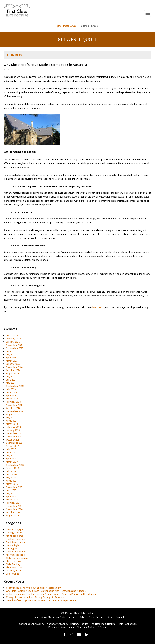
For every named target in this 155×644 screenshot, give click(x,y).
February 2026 (13, 339)
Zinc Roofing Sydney (57, 624)
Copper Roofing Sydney (32, 624)
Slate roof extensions (17, 558)
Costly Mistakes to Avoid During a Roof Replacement (34, 588)
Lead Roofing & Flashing (103, 624)
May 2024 (11, 383)
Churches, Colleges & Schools (93, 627)
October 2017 (13, 440)
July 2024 (11, 376)
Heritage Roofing (79, 624)
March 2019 (12, 399)
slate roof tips (13, 561)
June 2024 (11, 380)
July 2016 (11, 471)
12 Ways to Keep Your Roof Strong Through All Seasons (35, 597)
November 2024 (14, 367)
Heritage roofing (15, 533)
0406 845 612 (89, 26)
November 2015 (14, 487)
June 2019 (11, 392)
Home (36, 617)
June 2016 (11, 474)
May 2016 (11, 478)
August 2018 (12, 414)
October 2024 (13, 370)
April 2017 (11, 459)
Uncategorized (14, 570)
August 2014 (12, 515)
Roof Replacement (16, 542)
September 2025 (15, 348)
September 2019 (15, 386)
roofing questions (15, 555)
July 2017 (11, 449)
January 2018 (13, 430)
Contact (120, 617)
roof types (12, 548)
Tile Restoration (14, 567)
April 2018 (11, 421)
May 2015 (11, 493)
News (110, 617)
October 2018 (13, 408)
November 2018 (14, 405)
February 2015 (13, 503)
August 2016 (12, 468)
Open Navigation (148, 13)
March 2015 (12, 500)
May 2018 (11, 418)
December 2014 (14, 506)
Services (72, 617)
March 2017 (12, 462)
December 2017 (14, 433)
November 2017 (14, 436)
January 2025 (13, 364)
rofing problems (14, 536)
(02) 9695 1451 (67, 26)
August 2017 (12, 446)
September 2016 (15, 465)
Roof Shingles (13, 545)
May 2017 (11, 455)
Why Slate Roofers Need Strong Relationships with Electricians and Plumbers (46, 591)
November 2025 (14, 345)
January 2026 (13, 342)
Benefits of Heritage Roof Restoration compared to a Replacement (41, 600)
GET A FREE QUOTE (77, 39)
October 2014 (13, 512)
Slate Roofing (13, 564)
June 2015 (11, 490)
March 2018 (12, 424)
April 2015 (11, 496)
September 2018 (15, 411)
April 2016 (11, 481)
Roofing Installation (16, 552)
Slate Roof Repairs (128, 624)
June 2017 (11, 452)
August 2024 (12, 373)
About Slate (59, 617)
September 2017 (15, 443)
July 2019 (11, 389)
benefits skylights (15, 529)
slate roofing (98, 307)
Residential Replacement (62, 627)
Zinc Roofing (13, 574)
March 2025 (12, 361)
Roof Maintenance (15, 539)
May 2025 (11, 354)
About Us (46, 617)
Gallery (83, 617)
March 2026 (12, 335)
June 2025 (11, 351)
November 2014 (14, 509)
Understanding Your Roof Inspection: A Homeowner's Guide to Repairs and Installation (51, 594)
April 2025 (11, 358)
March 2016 (12, 484)
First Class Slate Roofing (17, 11)
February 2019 (13, 402)
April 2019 (11, 395)
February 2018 (13, 427)
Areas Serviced (97, 617)
